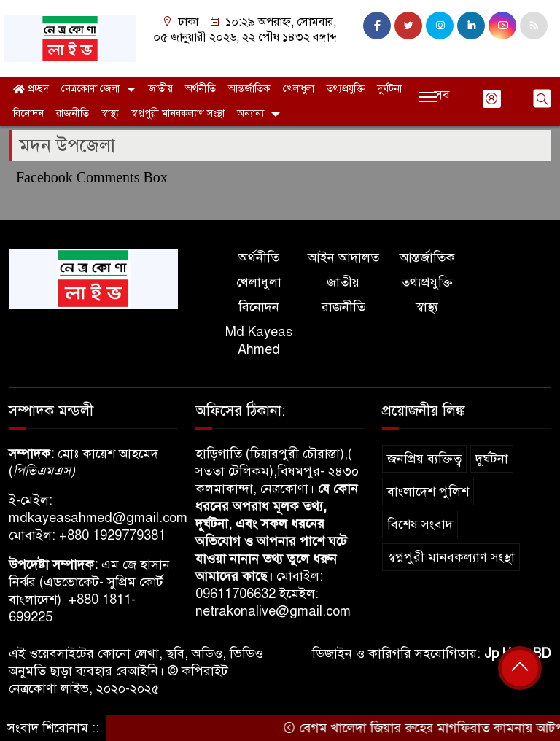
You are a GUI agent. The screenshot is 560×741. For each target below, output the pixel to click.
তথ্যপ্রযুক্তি (346, 89)
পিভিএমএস (42, 471)
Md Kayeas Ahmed (259, 341)
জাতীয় (160, 89)
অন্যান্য (250, 113)
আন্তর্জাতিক (249, 89)
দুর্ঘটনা (389, 89)
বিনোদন (28, 113)
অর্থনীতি (201, 89)
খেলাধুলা (299, 89)
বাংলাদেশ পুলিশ (428, 492)
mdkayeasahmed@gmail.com (98, 518)
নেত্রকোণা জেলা (90, 89)
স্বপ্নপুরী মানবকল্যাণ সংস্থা (178, 113)
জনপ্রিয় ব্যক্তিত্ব (424, 459)
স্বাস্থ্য (110, 113)
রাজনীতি (73, 113)
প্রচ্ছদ (31, 89)
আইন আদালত (343, 257)
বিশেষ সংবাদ (420, 524)
